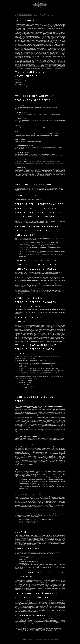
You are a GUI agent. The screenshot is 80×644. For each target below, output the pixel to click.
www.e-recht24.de (23, 628)
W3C (51, 640)
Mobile (57, 640)
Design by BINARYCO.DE (45, 640)
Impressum (31, 640)
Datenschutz (37, 640)
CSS (54, 640)
